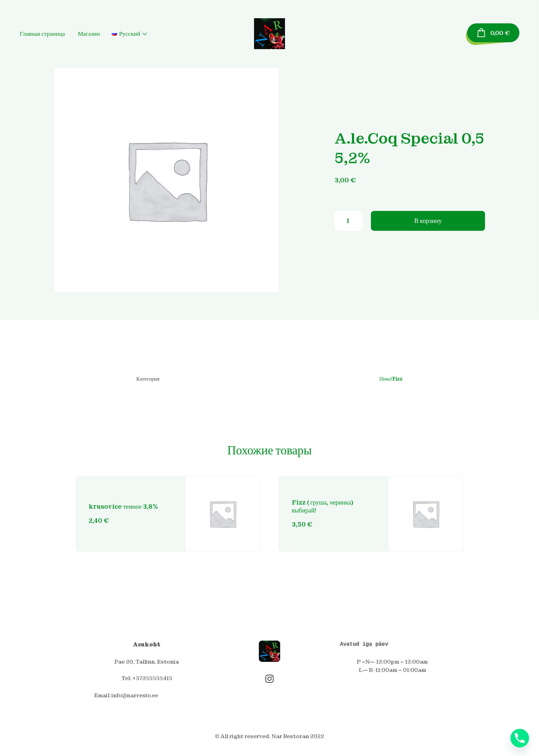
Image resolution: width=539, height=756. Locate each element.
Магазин (97, 34)
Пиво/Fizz (391, 379)
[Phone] (520, 738)
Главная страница (50, 34)
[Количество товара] (348, 223)
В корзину (428, 223)
